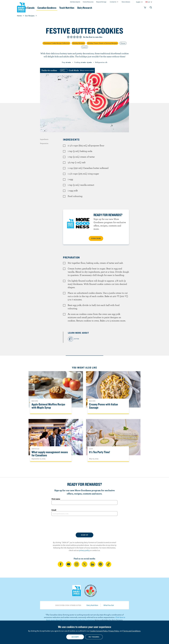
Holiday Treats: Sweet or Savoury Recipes (102, 43)
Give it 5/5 (81, 37)
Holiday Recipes (78, 43)
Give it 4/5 (77, 37)
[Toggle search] (151, 8)
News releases (126, 2)
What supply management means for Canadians (50, 454)
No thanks (94, 637)
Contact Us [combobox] (113, 2)
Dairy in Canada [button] (39, 8)
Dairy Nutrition (92, 605)
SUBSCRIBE (96, 238)
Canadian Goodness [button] (62, 8)
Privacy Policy (114, 631)
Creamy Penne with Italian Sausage (104, 406)
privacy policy (84, 550)
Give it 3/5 (74, 37)
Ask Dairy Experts (75, 2)
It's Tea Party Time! (100, 452)
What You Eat (109, 605)
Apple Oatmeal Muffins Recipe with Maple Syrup (48, 406)
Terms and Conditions (132, 631)
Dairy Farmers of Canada (21, 7)
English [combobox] (138, 2)
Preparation (44, 143)
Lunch (85, 47)
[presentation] (84, 524)
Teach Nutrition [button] (85, 8)
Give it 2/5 (71, 37)
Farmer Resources (88, 2)
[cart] (145, 8)
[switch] (77, 70)
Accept (75, 637)
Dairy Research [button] (107, 8)
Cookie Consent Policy (99, 631)
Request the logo (101, 2)
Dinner (123, 43)
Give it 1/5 (68, 37)
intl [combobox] (149, 2)
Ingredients (44, 139)
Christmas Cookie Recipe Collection (56, 43)
